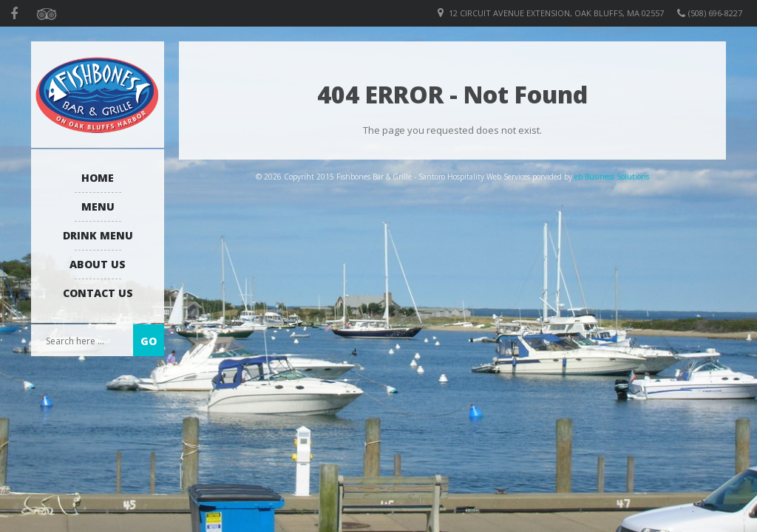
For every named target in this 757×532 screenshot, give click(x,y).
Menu (98, 207)
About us (98, 264)
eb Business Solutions (612, 177)
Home (98, 178)
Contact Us (98, 293)
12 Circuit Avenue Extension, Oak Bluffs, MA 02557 (556, 13)
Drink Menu (98, 235)
